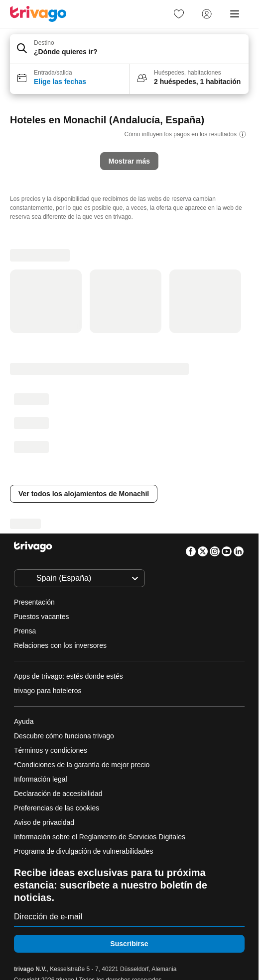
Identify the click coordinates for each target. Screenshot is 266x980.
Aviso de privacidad (44, 822)
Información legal (41, 779)
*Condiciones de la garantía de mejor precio (82, 765)
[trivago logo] (38, 14)
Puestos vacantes (42, 617)
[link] (179, 14)
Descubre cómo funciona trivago (64, 736)
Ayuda (24, 721)
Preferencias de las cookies (58, 808)
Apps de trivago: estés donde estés (68, 676)
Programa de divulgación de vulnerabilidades (83, 851)
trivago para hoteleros (48, 691)
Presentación (34, 602)
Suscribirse (129, 944)
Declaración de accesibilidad (58, 794)
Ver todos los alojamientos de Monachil (84, 494)
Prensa (25, 631)
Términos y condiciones (51, 750)
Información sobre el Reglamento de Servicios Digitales (100, 837)
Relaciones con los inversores (60, 645)
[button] (129, 49)
